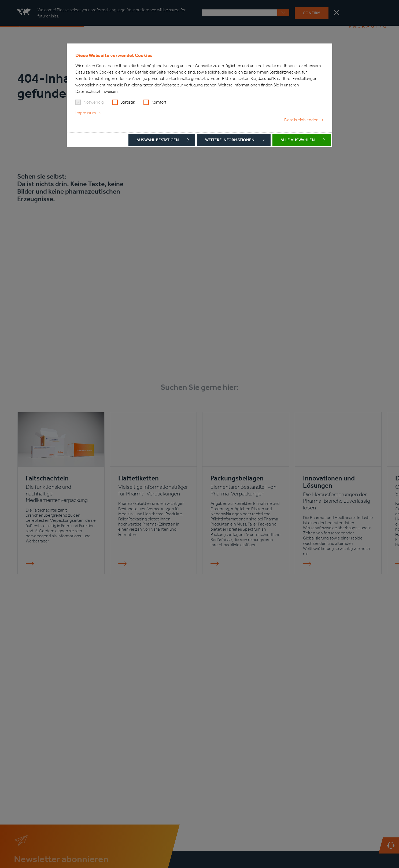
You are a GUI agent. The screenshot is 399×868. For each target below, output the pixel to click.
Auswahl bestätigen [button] (158, 140)
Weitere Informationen (230, 140)
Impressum (86, 113)
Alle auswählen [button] (298, 140)
